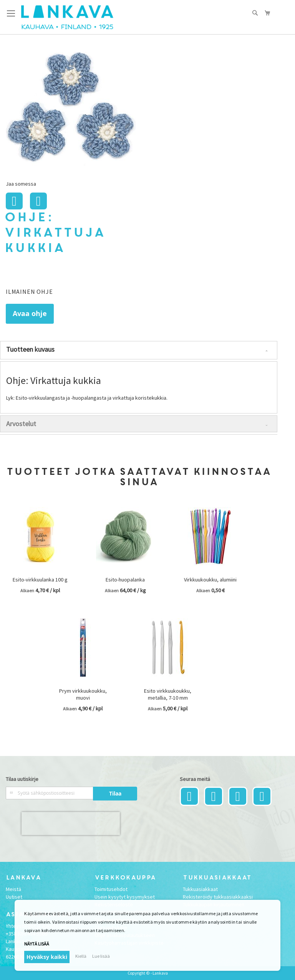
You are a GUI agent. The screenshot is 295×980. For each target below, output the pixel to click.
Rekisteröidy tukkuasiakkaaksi (218, 897)
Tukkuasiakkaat (200, 889)
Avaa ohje (30, 314)
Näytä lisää (37, 944)
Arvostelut (21, 424)
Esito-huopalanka (125, 580)
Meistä (13, 889)
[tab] (139, 350)
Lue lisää (101, 956)
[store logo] (67, 17)
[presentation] (71, 824)
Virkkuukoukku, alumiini (210, 580)
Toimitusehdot (111, 889)
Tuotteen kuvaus (30, 349)
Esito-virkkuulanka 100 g (40, 580)
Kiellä (81, 956)
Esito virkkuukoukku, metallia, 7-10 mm (168, 694)
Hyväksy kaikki (47, 957)
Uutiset (14, 897)
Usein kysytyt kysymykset (125, 897)
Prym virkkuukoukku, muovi (83, 694)
